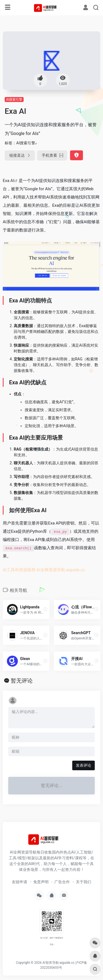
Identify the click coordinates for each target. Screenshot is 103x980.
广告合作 (62, 882)
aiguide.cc (76, 570)
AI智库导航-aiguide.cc (58, 963)
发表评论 (83, 765)
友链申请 (20, 882)
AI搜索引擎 (14, 100)
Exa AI (9, 181)
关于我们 (83, 882)
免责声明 (41, 882)
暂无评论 (22, 681)
